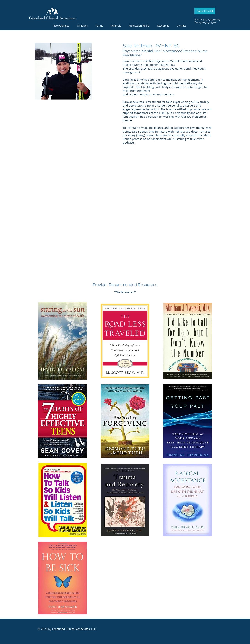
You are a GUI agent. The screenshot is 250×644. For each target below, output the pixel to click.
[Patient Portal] (205, 11)
